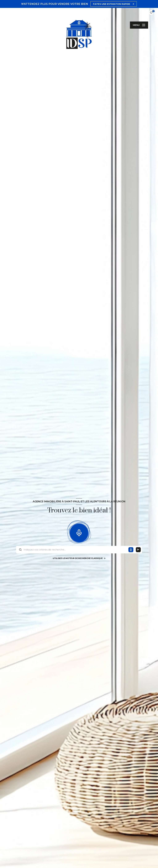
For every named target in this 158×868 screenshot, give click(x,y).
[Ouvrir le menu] (139, 25)
